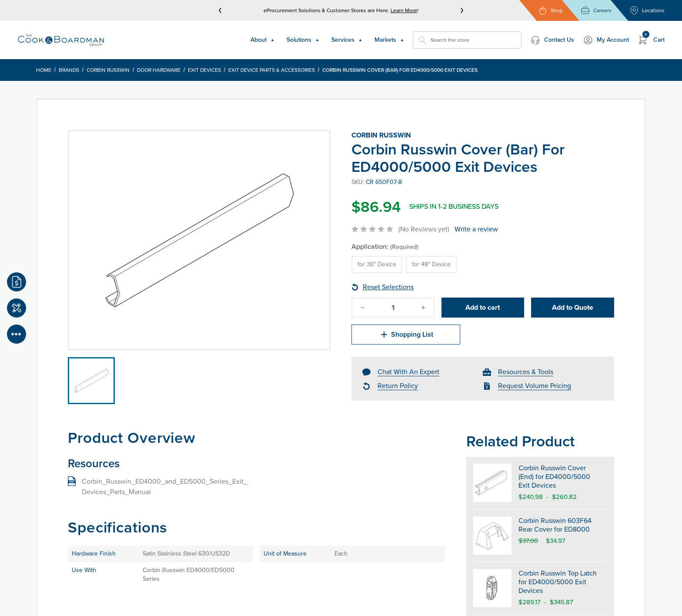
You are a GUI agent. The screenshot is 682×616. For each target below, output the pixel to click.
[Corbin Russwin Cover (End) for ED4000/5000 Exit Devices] (492, 483)
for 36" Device (377, 264)
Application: (385, 246)
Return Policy (398, 386)
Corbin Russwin (108, 70)
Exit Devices (204, 70)
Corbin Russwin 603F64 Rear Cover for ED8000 (555, 525)
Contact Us (552, 40)
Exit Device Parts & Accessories (272, 70)
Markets (389, 40)
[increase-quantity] (423, 308)
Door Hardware (159, 70)
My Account (606, 40)
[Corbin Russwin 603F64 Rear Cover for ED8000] (492, 536)
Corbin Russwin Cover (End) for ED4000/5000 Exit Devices (554, 477)
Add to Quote (573, 307)
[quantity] (393, 308)
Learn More (404, 10)
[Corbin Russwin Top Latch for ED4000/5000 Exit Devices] (492, 588)
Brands (69, 70)
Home (44, 70)
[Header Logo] (61, 40)
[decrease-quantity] (363, 308)
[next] (462, 10)
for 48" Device (431, 264)
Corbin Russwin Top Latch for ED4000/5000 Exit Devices (558, 582)
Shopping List (406, 335)
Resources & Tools (526, 372)
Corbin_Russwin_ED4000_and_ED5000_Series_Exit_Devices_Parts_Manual (165, 487)
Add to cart (483, 307)
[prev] (220, 10)
